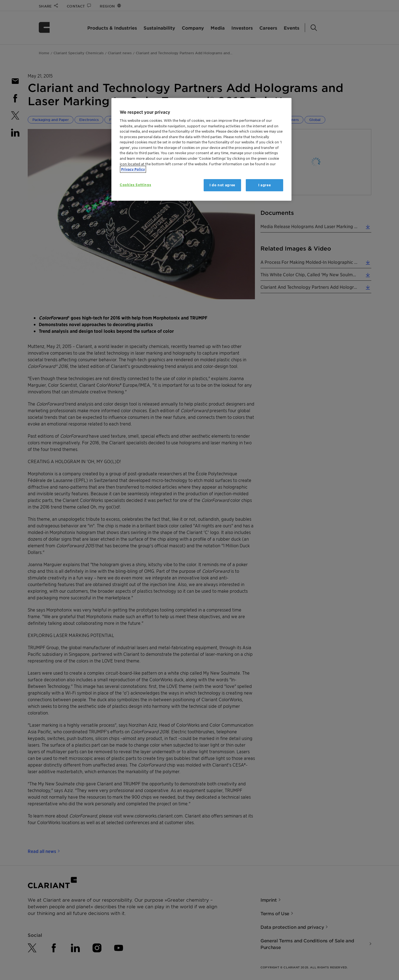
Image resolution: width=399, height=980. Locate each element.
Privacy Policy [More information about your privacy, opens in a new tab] (133, 169)
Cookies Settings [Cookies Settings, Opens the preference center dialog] (135, 185)
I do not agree (222, 185)
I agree (265, 185)
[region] (201, 149)
